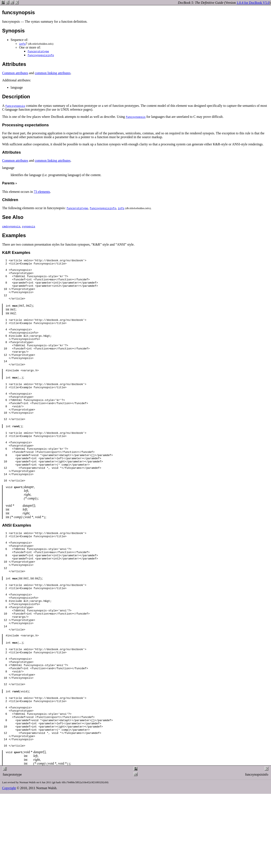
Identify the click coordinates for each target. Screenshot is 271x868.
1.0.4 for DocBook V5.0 (253, 3)
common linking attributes (53, 73)
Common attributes (15, 73)
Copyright (9, 860)
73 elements (42, 192)
